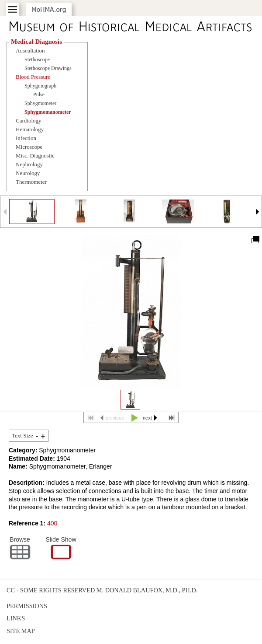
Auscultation (30, 51)
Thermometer (31, 182)
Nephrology (29, 164)
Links (16, 618)
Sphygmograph (40, 86)
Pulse (39, 94)
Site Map (21, 631)
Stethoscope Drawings (48, 68)
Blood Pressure (33, 77)
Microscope (29, 147)
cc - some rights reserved (51, 590)
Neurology (28, 173)
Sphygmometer (40, 103)
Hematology (30, 129)
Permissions (27, 606)
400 (52, 523)
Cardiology (29, 121)
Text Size (22, 436)
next (147, 418)
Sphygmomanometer (48, 112)
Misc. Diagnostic (35, 156)
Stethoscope (37, 59)
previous (115, 418)
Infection (26, 138)
